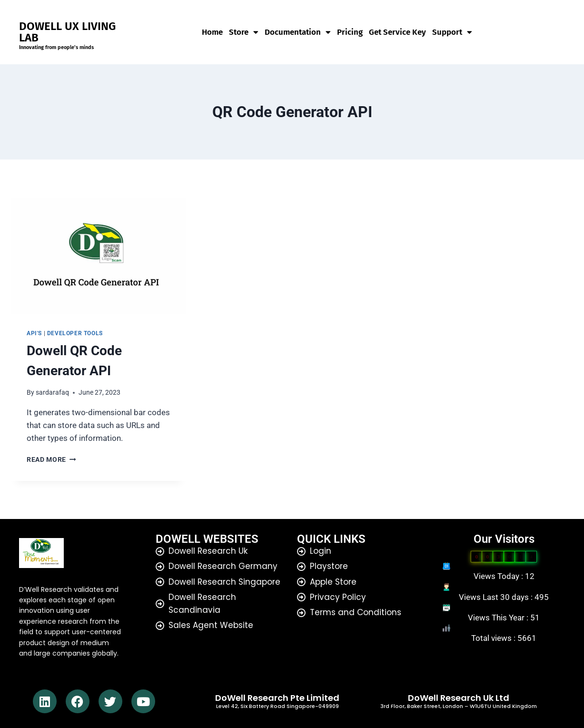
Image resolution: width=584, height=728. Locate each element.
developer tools (75, 333)
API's (34, 333)
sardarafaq (52, 392)
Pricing (350, 32)
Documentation (298, 32)
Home (212, 32)
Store (244, 32)
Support (452, 32)
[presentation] (99, 256)
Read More (51, 459)
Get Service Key (397, 32)
